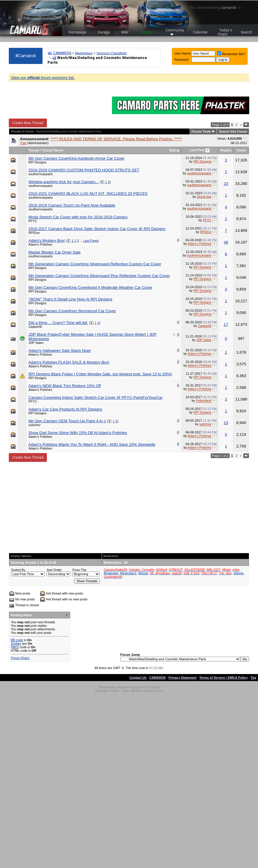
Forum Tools (201, 131)
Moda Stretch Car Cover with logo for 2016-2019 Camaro (78, 217)
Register (147, 32)
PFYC (33, 221)
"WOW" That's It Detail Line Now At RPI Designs (70, 299)
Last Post (197, 150)
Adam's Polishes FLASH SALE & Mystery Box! (69, 362)
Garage (104, 32)
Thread (34, 150)
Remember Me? (231, 54)
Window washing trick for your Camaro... (63, 182)
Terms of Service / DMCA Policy (224, 678)
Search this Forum (233, 131)
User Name (183, 53)
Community (175, 32)
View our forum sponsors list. (43, 78)
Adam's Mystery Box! (47, 240)
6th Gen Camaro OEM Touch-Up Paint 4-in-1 (67, 421)
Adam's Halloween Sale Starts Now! (60, 351)
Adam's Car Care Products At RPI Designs (65, 409)
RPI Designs (37, 162)
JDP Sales (36, 343)
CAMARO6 (62, 53)
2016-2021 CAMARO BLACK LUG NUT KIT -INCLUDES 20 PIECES (88, 194)
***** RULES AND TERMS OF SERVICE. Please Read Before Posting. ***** (116, 139)
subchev (34, 425)
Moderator (111, 573)
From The (79, 570)
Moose (143, 573)
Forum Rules (20, 658)
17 (226, 324)
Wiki (125, 32)
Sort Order (54, 570)
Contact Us (138, 678)
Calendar (200, 32)
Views (241, 150)
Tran (23, 143)
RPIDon (34, 233)
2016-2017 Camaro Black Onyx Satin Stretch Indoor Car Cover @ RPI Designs (97, 229)
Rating (174, 150)
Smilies (16, 644)
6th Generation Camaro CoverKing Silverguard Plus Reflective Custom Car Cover (99, 276)
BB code (17, 640)
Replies (226, 150)
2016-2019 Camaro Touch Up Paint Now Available (72, 205)
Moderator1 (128, 573)
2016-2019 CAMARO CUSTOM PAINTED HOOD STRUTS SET (84, 170)
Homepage (77, 32)
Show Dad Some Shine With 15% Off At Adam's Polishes (78, 433)
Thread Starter (53, 150)
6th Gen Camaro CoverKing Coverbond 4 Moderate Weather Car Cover (90, 287)
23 (226, 184)
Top (253, 678)
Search (246, 32)
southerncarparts (41, 174)
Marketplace (84, 53)
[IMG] (15, 647)
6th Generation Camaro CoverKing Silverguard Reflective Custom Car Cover (95, 264)
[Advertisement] (129, 507)
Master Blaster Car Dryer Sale (55, 252)
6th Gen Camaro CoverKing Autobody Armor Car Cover (76, 158)
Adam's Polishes (40, 244)
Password (181, 60)
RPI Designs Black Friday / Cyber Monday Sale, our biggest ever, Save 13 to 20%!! (100, 374)
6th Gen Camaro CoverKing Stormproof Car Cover (72, 311)
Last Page (91, 241)
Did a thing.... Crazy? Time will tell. (58, 323)
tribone (239, 573)
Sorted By (18, 570)
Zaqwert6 (35, 327)
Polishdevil (204, 401)
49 (226, 242)
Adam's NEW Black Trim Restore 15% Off (65, 386)
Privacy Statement (183, 678)
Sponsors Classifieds (112, 53)
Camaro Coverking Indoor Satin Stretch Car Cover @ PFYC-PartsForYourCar (95, 397)
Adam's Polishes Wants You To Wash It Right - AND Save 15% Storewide (92, 444)
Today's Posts (225, 32)
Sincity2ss (204, 197)
